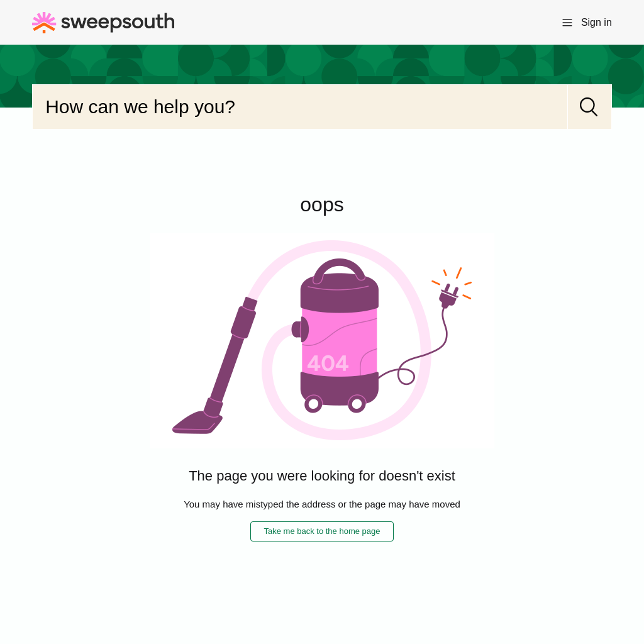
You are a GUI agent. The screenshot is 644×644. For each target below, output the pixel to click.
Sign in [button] (597, 22)
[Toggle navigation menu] (567, 22)
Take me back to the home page (322, 531)
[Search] (300, 107)
